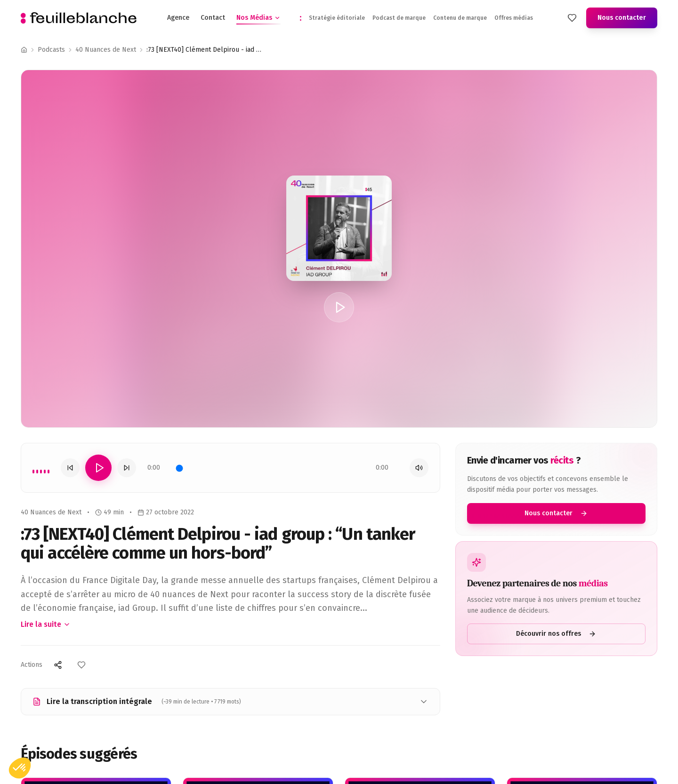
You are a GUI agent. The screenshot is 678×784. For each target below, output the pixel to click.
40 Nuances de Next (106, 50)
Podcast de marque (399, 18)
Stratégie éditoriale (337, 18)
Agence (178, 18)
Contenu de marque (460, 18)
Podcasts (51, 50)
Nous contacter (622, 18)
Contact (213, 18)
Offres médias (514, 18)
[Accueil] (24, 50)
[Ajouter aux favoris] (81, 665)
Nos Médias (258, 18)
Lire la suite (46, 624)
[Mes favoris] (572, 18)
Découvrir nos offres (556, 634)
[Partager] (58, 665)
